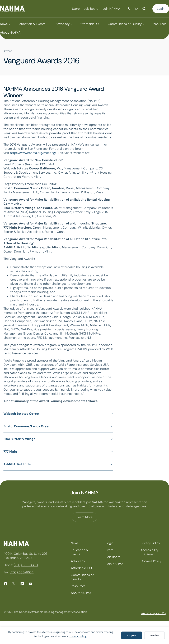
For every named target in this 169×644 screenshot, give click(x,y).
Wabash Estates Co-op (21, 414)
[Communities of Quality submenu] (126, 24)
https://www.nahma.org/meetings (33, 153)
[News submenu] (5, 24)
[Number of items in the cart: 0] (136, 9)
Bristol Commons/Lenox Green (27, 426)
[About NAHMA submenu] (12, 33)
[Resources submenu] (160, 24)
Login (161, 9)
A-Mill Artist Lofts (17, 464)
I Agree (132, 635)
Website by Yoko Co (153, 613)
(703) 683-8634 (22, 572)
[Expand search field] (144, 9)
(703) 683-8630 (26, 565)
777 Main (10, 452)
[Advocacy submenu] (64, 24)
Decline (154, 635)
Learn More (84, 517)
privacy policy (78, 636)
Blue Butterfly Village (19, 439)
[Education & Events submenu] (33, 24)
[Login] (128, 9)
